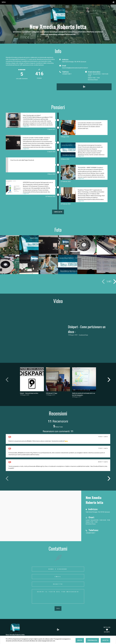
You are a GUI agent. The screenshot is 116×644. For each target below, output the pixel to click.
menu (4, 2)
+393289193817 (67, 74)
